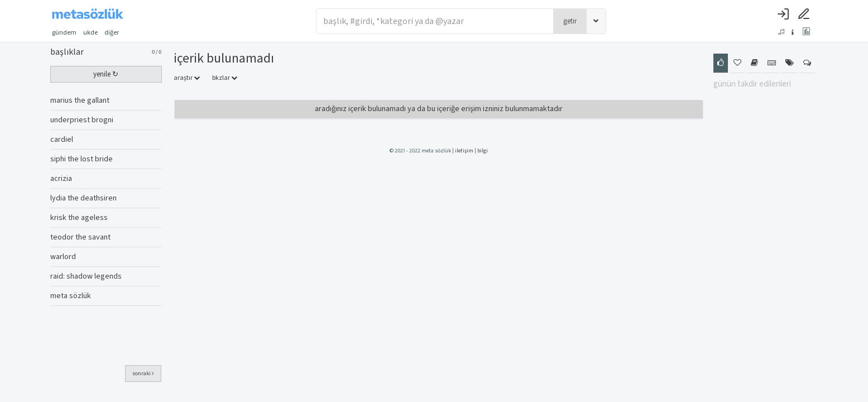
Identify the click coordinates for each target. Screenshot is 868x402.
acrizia (61, 179)
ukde (90, 33)
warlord (63, 257)
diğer (115, 33)
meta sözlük (71, 296)
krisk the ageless (79, 218)
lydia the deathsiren (83, 198)
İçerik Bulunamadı (224, 58)
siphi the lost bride (81, 159)
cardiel (62, 140)
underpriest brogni (82, 120)
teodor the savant (80, 237)
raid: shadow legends (86, 276)
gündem (64, 33)
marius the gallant (80, 100)
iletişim (464, 151)
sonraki (143, 374)
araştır (187, 78)
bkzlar (225, 78)
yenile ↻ (106, 74)
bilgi (483, 151)
